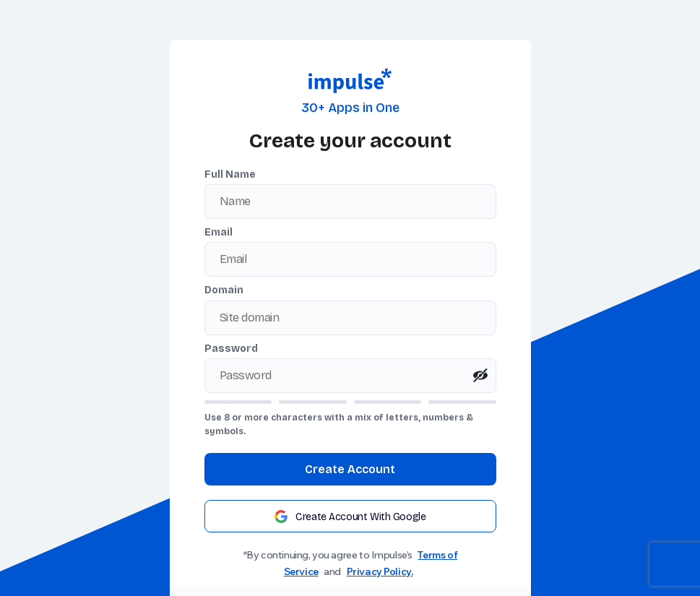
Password (231, 349)
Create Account (350, 469)
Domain (224, 290)
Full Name (230, 174)
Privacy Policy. (380, 571)
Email (219, 232)
